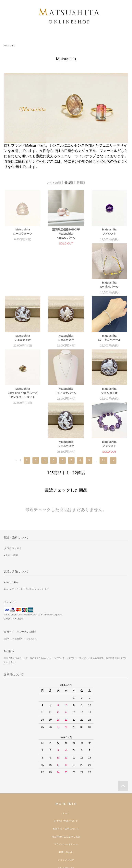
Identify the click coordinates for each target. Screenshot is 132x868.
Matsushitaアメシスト (109, 232)
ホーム (66, 769)
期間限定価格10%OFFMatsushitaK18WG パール (66, 234)
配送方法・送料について (66, 784)
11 (103, 416)
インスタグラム (66, 838)
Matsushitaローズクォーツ (23, 232)
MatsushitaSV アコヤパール (23, 342)
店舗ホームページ (66, 846)
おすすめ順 (54, 183)
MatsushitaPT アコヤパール (109, 342)
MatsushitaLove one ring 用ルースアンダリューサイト (66, 344)
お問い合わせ (66, 807)
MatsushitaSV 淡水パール (23, 289)
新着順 (81, 183)
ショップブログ (66, 815)
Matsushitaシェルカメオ (66, 289)
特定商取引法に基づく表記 (66, 792)
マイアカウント (66, 823)
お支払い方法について (66, 776)
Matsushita (9, 46)
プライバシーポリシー (66, 800)
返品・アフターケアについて (66, 830)
